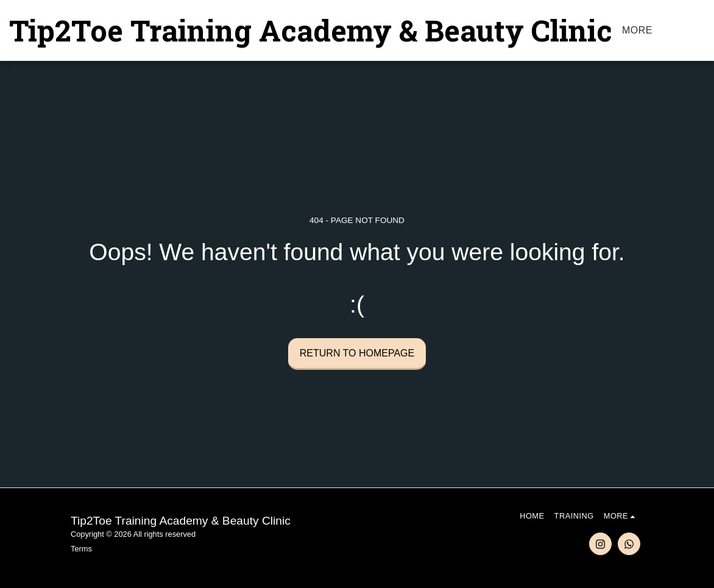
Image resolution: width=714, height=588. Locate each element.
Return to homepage (357, 353)
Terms (81, 549)
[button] (704, 30)
